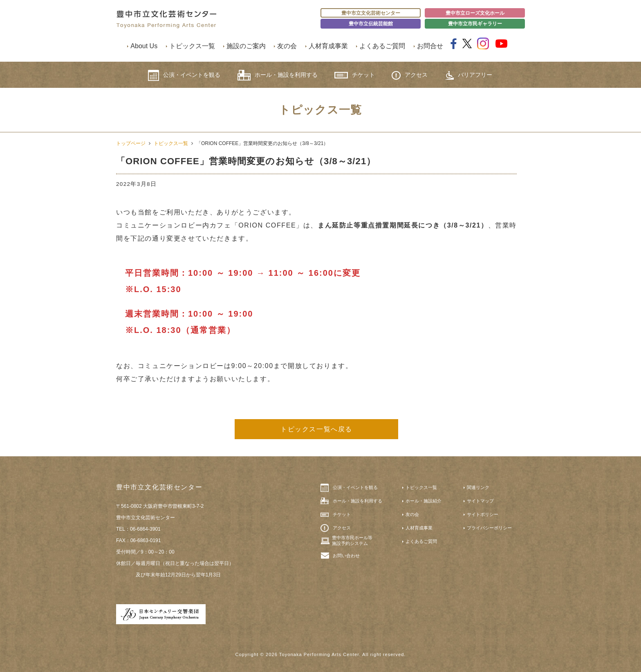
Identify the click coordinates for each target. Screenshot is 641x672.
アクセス (410, 75)
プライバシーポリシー (489, 528)
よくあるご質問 (382, 46)
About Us (144, 46)
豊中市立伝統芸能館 (371, 24)
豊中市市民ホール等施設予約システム (352, 540)
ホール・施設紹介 (424, 501)
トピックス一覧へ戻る (316, 429)
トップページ (131, 143)
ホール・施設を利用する (278, 75)
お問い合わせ (346, 556)
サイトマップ (480, 501)
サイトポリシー (483, 514)
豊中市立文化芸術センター (371, 13)
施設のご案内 (246, 46)
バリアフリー (468, 75)
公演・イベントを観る (184, 75)
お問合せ (430, 46)
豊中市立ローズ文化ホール (475, 13)
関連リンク (478, 487)
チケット (355, 75)
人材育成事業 (328, 46)
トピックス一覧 (192, 46)
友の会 (287, 46)
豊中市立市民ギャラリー (475, 24)
